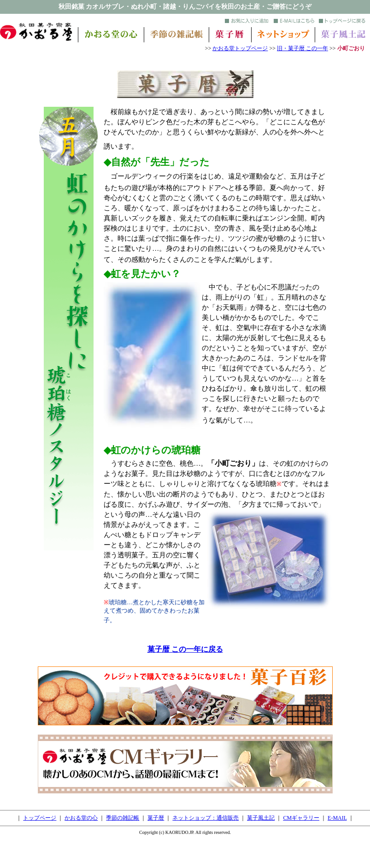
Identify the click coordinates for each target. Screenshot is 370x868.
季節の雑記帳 (123, 818)
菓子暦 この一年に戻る (185, 649)
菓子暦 (156, 818)
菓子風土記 (261, 818)
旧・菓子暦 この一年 (302, 48)
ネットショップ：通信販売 (206, 818)
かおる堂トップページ (240, 48)
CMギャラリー (301, 818)
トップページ (40, 818)
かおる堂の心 (81, 818)
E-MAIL (337, 818)
